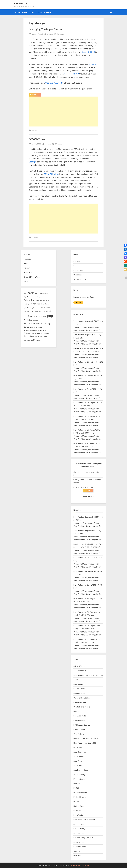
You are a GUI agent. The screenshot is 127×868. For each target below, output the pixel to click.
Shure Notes (78, 842)
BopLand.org (79, 684)
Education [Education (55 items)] (29, 300)
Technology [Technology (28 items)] (29, 336)
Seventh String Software (83, 838)
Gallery (33, 12)
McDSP (76, 788)
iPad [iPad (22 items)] (38, 304)
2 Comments (62, 34)
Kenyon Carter (79, 779)
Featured (27, 259)
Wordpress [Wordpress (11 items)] (27, 340)
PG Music (77, 811)
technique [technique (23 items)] (45, 333)
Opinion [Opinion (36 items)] (32, 316)
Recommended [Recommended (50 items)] (32, 323)
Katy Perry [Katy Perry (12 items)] (33, 308)
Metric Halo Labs (80, 793)
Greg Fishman (79, 734)
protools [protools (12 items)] (35, 320)
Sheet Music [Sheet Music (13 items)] (38, 327)
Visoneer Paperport (54, 83)
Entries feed (78, 270)
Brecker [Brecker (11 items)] (34, 297)
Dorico (76, 711)
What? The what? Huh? (85, 487)
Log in (76, 266)
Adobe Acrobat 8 (71, 74)
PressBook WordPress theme (80, 865)
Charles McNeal (80, 702)
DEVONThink (37, 139)
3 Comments (60, 144)
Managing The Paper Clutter (46, 29)
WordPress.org (80, 279)
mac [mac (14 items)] (39, 308)
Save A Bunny (79, 829)
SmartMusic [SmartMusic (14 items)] (42, 330)
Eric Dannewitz (80, 716)
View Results (88, 497)
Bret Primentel (79, 693)
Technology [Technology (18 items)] (39, 336)
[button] (125, 245)
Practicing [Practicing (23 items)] (28, 320)
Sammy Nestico (80, 824)
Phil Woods (78, 815)
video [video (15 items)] (46, 336)
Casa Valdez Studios (82, 698)
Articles (47, 12)
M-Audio (77, 784)
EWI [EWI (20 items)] (37, 301)
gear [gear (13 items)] (47, 301)
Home (25, 12)
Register (77, 261)
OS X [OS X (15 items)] (38, 316)
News (26, 263)
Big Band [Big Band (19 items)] (27, 297)
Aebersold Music (80, 671)
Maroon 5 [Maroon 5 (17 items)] (27, 311)
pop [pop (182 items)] (50, 316)
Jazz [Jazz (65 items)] (26, 308)
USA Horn (77, 856)
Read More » (36, 95)
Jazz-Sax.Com (20, 3)
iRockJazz (78, 748)
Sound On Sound (80, 847)
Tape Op (77, 851)
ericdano (50, 34)
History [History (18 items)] (26, 304)
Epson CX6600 (88, 52)
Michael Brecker (80, 797)
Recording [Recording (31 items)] (45, 324)
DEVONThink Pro (51, 174)
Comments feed (80, 275)
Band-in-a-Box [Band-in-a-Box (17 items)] (44, 293)
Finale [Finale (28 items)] (42, 300)
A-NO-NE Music (80, 666)
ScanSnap (93, 64)
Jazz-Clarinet (79, 756)
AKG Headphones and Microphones (88, 675)
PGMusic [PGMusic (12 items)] (43, 316)
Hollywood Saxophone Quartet (86, 738)
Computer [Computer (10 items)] (40, 297)
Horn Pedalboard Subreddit (85, 743)
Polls (40, 12)
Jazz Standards (80, 752)
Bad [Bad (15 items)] (37, 293)
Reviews (35, 237)
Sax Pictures (78, 833)
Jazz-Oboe (78, 766)
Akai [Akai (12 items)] (25, 293)
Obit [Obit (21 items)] (25, 316)
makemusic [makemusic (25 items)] (46, 308)
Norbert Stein (79, 806)
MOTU (76, 802)
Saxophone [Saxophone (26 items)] (29, 327)
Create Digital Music (82, 707)
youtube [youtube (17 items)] (39, 340)
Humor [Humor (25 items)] (33, 304)
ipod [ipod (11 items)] (43, 304)
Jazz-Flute (78, 761)
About (17, 12)
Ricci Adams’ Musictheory (84, 820)
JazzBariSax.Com (81, 770)
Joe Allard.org (79, 775)
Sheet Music (29, 272)
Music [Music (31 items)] (49, 311)
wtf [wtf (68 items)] (33, 340)
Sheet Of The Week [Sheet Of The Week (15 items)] (30, 330)
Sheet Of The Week (32, 277)
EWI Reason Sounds (82, 725)
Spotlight (33, 162)
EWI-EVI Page (79, 729)
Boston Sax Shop (81, 689)
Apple (76, 680)
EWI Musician (79, 720)
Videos (27, 281)
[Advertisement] (63, 112)
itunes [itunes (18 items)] (47, 304)
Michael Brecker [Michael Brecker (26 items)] (38, 311)
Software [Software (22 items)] (27, 333)
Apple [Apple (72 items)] (31, 293)
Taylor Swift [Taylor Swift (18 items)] (36, 333)
